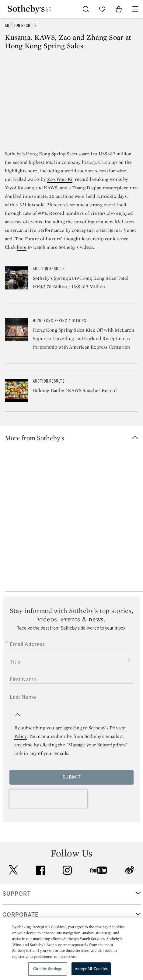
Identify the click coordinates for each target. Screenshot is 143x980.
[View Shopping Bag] (119, 9)
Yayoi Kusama (19, 188)
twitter (13, 870)
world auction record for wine (96, 171)
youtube (98, 870)
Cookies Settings (47, 969)
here (22, 247)
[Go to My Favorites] (102, 9)
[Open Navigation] (135, 9)
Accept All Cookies (91, 969)
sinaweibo (130, 870)
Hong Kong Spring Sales (51, 154)
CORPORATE (21, 915)
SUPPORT (17, 894)
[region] (71, 949)
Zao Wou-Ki (60, 179)
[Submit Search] (86, 9)
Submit (72, 777)
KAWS (51, 188)
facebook (40, 870)
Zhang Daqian (87, 188)
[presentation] (48, 799)
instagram (67, 870)
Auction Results (21, 26)
